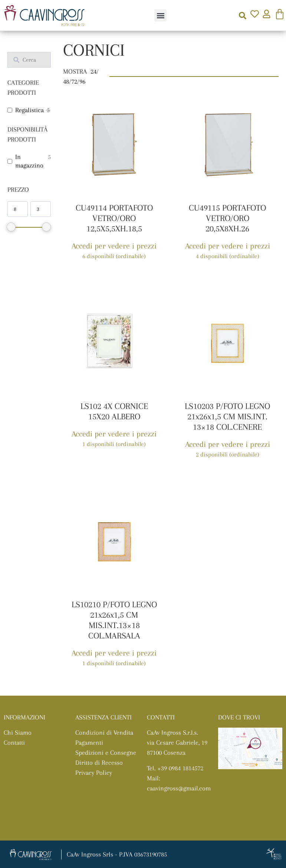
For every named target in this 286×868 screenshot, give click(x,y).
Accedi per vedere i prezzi (114, 246)
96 (82, 81)
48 (66, 81)
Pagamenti (89, 742)
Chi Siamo (18, 732)
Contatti (14, 742)
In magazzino (29, 161)
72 (74, 81)
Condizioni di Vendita (104, 732)
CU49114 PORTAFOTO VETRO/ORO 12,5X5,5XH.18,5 (114, 218)
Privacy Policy (94, 773)
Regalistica (29, 110)
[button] (160, 15)
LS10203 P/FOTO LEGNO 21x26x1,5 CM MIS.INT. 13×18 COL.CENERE (227, 416)
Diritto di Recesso (99, 763)
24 (93, 71)
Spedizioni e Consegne (106, 752)
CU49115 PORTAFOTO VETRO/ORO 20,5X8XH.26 (227, 218)
